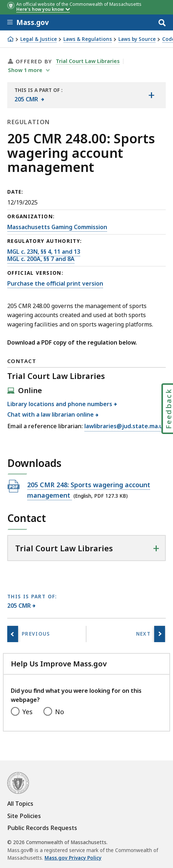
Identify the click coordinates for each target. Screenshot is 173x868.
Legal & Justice (39, 39)
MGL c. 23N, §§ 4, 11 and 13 (44, 252)
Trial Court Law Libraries (88, 61)
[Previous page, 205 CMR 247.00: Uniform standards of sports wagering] (13, 634)
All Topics (20, 804)
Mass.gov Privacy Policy (73, 858)
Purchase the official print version (55, 283)
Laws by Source (137, 39)
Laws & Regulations (88, 39)
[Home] (10, 39)
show (26, 70)
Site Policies (24, 816)
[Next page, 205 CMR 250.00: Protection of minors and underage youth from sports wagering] (160, 634)
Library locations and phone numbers (60, 404)
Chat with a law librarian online (51, 414)
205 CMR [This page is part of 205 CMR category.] (19, 606)
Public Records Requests (42, 828)
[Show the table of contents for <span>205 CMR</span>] (151, 95)
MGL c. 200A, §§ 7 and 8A (41, 259)
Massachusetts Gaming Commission (57, 227)
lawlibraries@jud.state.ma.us (125, 426)
